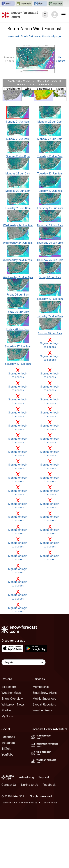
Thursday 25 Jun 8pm (50, 260)
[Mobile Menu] (63, 15)
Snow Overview (12, 699)
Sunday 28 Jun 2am (50, 333)
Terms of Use (9, 802)
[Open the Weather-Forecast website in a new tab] (56, 4)
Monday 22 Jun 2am (18, 173)
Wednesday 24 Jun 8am (18, 243)
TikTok (6, 749)
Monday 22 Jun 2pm (50, 122)
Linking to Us (30, 785)
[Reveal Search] (45, 15)
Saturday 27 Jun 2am (18, 346)
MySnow (8, 716)
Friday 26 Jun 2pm (18, 312)
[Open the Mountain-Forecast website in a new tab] (24, 4)
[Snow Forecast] (20, 15)
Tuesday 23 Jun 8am (50, 173)
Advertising (26, 777)
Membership (41, 687)
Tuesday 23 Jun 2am (50, 156)
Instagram (8, 743)
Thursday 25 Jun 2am (50, 208)
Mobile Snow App (44, 699)
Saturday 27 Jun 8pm (50, 316)
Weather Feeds (43, 710)
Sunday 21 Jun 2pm (18, 139)
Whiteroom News (13, 704)
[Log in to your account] (55, 15)
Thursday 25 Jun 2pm (50, 243)
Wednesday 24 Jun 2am (18, 225)
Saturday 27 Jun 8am (18, 364)
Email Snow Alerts (45, 693)
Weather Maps (11, 693)
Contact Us (9, 785)
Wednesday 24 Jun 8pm (18, 277)
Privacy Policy (29, 802)
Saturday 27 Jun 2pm (50, 299)
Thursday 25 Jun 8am (50, 225)
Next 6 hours (61, 59)
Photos (6, 710)
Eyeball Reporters (44, 704)
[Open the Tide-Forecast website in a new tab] (40, 4)
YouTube (7, 754)
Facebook (8, 737)
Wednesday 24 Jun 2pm (18, 260)
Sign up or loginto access (50, 343)
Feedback (49, 785)
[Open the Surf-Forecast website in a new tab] (8, 4)
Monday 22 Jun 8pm (50, 139)
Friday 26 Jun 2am (50, 277)
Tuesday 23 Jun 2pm (50, 191)
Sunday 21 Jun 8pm (18, 156)
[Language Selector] (24, 662)
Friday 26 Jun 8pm (18, 329)
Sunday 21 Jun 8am (18, 122)
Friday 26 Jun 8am (18, 295)
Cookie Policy (50, 802)
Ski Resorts (9, 687)
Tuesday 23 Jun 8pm (18, 208)
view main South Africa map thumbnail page (35, 36)
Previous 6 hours (9, 59)
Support (44, 777)
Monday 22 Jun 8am (18, 191)
